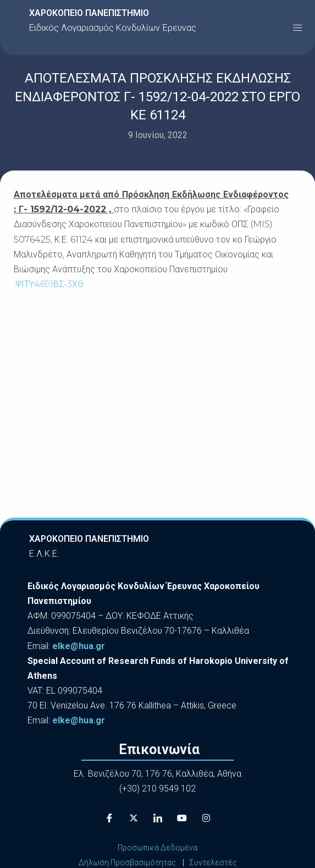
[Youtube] (182, 818)
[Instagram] (206, 818)
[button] (297, 28)
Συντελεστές (213, 862)
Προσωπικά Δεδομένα (157, 848)
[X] (134, 818)
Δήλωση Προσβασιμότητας (127, 862)
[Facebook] (109, 818)
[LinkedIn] (158, 818)
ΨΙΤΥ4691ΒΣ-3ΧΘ (49, 284)
